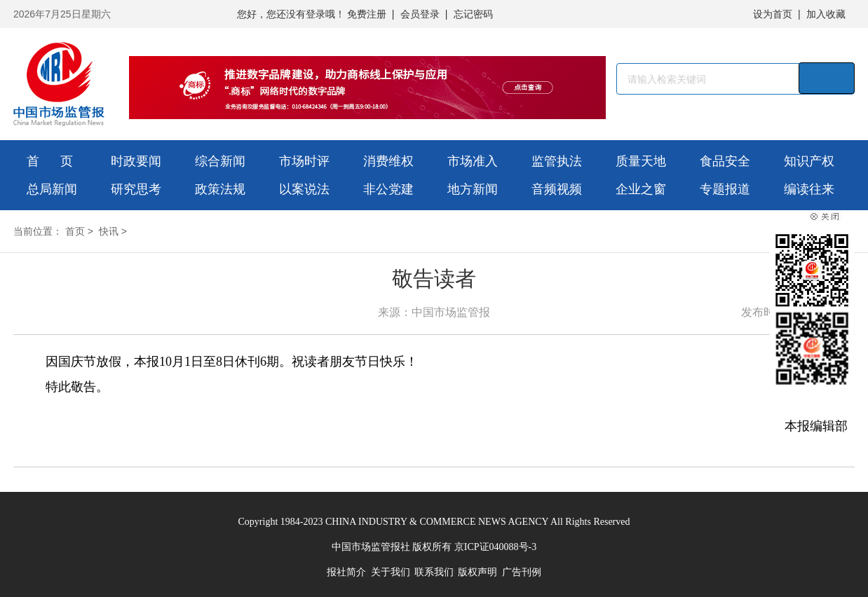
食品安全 (725, 161)
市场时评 (304, 161)
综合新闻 (220, 161)
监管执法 (557, 161)
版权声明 (477, 572)
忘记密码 (473, 14)
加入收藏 (826, 14)
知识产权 (809, 161)
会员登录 (420, 14)
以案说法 (304, 189)
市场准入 (473, 161)
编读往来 (809, 189)
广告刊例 (522, 572)
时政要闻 (136, 161)
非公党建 (388, 189)
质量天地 (641, 161)
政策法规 (220, 189)
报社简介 (346, 572)
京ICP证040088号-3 (495, 547)
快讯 (109, 231)
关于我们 (391, 572)
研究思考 (136, 189)
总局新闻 (52, 189)
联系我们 (434, 572)
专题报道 (725, 189)
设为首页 (773, 14)
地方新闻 (473, 189)
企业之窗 (641, 189)
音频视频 (557, 189)
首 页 (50, 161)
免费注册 (367, 14)
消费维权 (388, 161)
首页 (75, 231)
